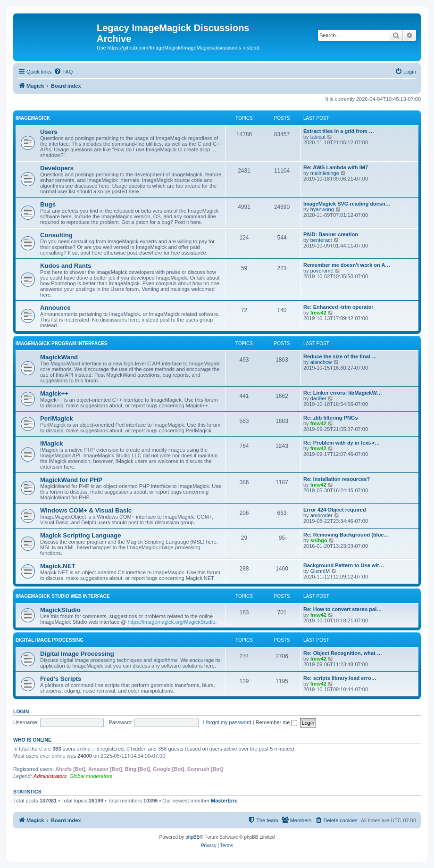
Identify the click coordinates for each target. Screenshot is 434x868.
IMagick (51, 443)
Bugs (48, 204)
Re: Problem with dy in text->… (342, 443)
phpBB (192, 837)
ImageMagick (33, 118)
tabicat (318, 137)
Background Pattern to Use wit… (344, 565)
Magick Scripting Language (80, 535)
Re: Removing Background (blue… (346, 535)
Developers (57, 168)
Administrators (50, 776)
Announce (55, 308)
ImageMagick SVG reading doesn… (347, 204)
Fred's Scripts (61, 679)
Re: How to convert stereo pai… (342, 609)
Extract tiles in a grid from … (339, 131)
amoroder (321, 515)
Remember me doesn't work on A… (347, 265)
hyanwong (322, 209)
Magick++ (54, 393)
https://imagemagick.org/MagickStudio (171, 622)
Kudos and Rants (66, 266)
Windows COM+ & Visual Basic (86, 510)
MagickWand (59, 357)
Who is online (32, 740)
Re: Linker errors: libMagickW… (343, 393)
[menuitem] (63, 72)
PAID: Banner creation (331, 234)
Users (49, 132)
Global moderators (91, 776)
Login (21, 711)
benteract (321, 240)
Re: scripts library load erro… (340, 678)
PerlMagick (57, 418)
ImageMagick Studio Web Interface (63, 596)
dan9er (318, 398)
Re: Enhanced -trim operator (338, 307)
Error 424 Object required (335, 510)
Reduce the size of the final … (340, 356)
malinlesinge (325, 173)
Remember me (277, 722)
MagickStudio (60, 610)
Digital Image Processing (50, 640)
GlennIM (320, 571)
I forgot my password (227, 722)
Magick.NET (58, 566)
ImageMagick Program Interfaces (61, 343)
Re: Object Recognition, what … (343, 653)
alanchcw (321, 362)
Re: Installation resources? (337, 479)
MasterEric (224, 801)
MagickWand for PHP (71, 480)
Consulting (56, 235)
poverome (322, 271)
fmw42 (318, 313)
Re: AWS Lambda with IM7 (336, 167)
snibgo (319, 540)
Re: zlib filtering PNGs (331, 418)
